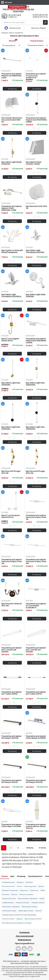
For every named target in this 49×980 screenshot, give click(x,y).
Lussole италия (8, 902)
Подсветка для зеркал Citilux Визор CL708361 (36, 737)
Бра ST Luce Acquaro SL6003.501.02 (11, 516)
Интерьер (21, 876)
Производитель (35, 876)
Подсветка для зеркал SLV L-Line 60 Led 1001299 (36, 650)
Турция (19, 919)
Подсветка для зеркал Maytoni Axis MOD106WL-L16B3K (37, 120)
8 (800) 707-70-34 (40, 17)
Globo (43, 890)
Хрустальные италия (33, 919)
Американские (8, 882)
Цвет (12, 876)
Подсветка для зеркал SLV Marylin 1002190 (11, 737)
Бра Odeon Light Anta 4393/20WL (35, 428)
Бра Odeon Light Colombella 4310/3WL (35, 251)
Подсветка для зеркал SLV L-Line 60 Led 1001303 (11, 650)
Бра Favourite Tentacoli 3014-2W (12, 605)
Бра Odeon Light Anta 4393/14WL (11, 428)
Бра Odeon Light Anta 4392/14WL (11, 384)
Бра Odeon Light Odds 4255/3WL (36, 295)
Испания (6, 894)
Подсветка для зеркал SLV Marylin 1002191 (11, 781)
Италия (14, 894)
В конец (43, 848)
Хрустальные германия (28, 898)
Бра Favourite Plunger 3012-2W (35, 472)
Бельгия (29, 882)
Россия (38, 911)
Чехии (19, 886)
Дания (41, 886)
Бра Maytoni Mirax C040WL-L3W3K (34, 163)
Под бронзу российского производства (19, 915)
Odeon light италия (26, 911)
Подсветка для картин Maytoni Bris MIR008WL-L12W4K (36, 341)
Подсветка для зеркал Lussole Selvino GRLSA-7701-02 (36, 826)
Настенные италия (29, 907)
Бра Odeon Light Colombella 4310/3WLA (11, 295)
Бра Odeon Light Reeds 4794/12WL (11, 163)
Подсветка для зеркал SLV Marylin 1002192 (36, 781)
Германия (34, 890)
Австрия (20, 882)
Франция (24, 890)
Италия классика (9, 898)
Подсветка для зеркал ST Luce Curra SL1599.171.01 (36, 76)
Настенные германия (11, 907)
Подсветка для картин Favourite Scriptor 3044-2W (12, 561)
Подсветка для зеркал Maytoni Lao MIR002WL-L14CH (12, 76)
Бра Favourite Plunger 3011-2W (11, 472)
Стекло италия (8, 919)
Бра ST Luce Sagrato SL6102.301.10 (10, 340)
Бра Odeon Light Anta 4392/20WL (35, 384)
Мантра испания (22, 902)
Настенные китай (9, 911)
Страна (4, 876)
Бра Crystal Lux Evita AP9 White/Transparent (12, 251)
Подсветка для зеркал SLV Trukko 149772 (36, 693)
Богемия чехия (8, 886)
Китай (42, 898)
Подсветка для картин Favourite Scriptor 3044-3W (36, 561)
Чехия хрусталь (30, 886)
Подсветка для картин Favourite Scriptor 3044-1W (36, 517)
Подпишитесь (17, 7)
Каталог (8, 2)
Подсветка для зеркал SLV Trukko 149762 (11, 693)
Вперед (30, 848)
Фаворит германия (10, 890)
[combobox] (12, 45)
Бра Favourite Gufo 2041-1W (37, 207)
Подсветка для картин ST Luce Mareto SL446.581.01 (36, 606)
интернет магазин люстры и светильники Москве (28, 962)
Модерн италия (38, 902)
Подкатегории (37, 41)
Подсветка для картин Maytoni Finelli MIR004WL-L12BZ (11, 208)
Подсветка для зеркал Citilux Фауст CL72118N (11, 825)
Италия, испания (26, 894)
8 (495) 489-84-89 (40, 15)
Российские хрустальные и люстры (17, 923)
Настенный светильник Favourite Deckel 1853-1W (12, 120)
